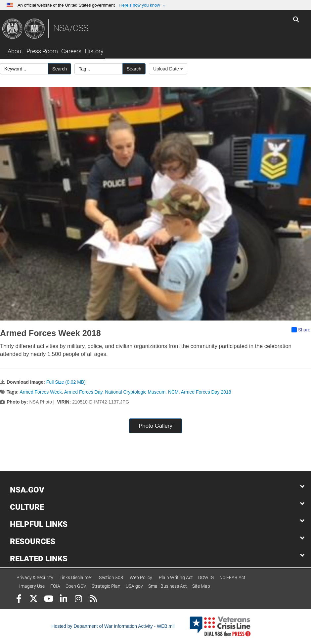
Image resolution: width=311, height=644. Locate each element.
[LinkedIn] (63, 600)
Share (301, 330)
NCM (173, 392)
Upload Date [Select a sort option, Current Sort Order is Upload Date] (168, 69)
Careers (71, 51)
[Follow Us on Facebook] (19, 600)
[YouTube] (48, 600)
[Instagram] (78, 600)
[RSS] (93, 600)
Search (60, 69)
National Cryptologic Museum (135, 392)
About (15, 51)
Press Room (42, 51)
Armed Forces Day (83, 392)
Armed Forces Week (41, 392)
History (94, 51)
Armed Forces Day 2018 (206, 392)
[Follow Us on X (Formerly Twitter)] (34, 600)
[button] (143, 5)
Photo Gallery (155, 426)
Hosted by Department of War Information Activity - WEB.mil (113, 626)
